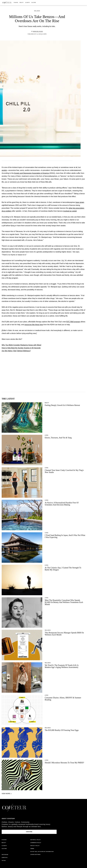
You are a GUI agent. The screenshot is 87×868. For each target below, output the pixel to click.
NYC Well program (73, 322)
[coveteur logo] (7, 3)
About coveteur (8, 819)
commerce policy (36, 843)
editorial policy (36, 840)
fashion (16, 2)
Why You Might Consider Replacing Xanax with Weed (21, 345)
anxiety (4, 170)
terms (32, 849)
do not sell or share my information (42, 852)
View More (7, 794)
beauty (22, 2)
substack (5, 857)
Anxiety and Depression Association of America (31, 173)
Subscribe (29, 832)
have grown (80, 202)
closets (27, 2)
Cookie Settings (35, 854)
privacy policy (35, 846)
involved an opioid (70, 211)
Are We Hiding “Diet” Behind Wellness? (16, 351)
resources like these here (34, 325)
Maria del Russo (38, 31)
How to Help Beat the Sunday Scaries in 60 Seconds (21, 348)
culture (34, 2)
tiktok (4, 861)
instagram (5, 855)
